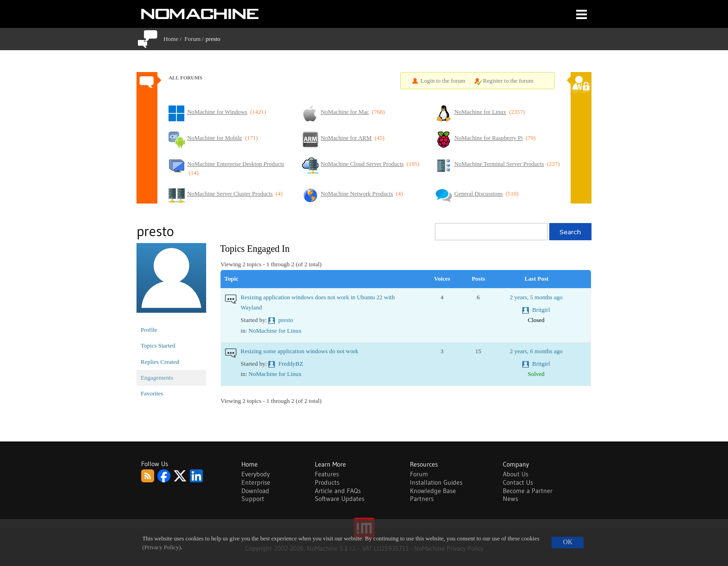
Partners (422, 499)
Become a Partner (528, 491)
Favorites (152, 393)
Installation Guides (436, 482)
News (510, 499)
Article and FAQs (338, 491)
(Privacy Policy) (162, 547)
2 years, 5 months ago (536, 297)
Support (253, 499)
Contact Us (518, 482)
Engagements (157, 378)
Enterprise (256, 482)
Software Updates (340, 499)
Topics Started (158, 346)
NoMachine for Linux (275, 331)
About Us (516, 474)
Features (327, 474)
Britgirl (541, 310)
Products (327, 482)
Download (255, 491)
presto (286, 320)
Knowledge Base (433, 491)
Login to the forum (443, 81)
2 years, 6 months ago (536, 351)
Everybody (256, 474)
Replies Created (160, 362)
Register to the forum (508, 81)
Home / (174, 39)
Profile (149, 330)
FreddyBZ (291, 364)
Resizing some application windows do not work (299, 351)
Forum (192, 39)
